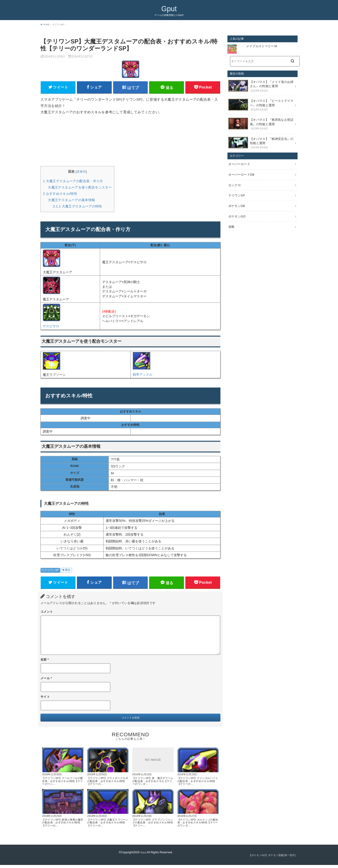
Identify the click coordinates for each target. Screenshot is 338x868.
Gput (169, 8)
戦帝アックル (143, 376)
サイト (45, 699)
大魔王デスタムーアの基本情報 (71, 201)
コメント (47, 614)
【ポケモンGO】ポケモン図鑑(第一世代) (270, 858)
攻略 (231, 217)
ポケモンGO (236, 208)
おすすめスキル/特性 (60, 195)
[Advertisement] (130, 142)
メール (46, 680)
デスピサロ (51, 327)
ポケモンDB (236, 198)
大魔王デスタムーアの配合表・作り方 (73, 182)
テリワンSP (52, 571)
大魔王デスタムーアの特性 (78, 207)
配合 (68, 571)
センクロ (234, 178)
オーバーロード (238, 159)
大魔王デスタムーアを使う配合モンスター (80, 188)
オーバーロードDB (240, 169)
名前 (45, 662)
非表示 (81, 173)
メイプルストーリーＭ (262, 46)
